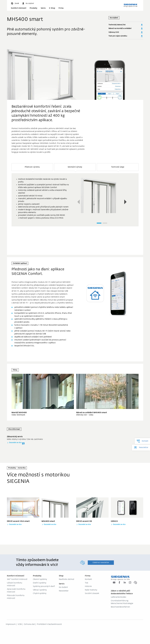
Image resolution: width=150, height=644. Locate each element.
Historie (88, 586)
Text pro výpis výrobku (126, 36)
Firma (61, 8)
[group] (75, 200)
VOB (20, 624)
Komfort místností (19, 8)
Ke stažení (63, 587)
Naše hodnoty (91, 590)
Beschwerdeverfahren (120, 607)
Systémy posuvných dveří (44, 586)
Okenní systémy (40, 579)
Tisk (87, 583)
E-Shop (52, 8)
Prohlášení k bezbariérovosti (49, 624)
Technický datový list (126, 25)
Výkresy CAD (126, 32)
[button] (32, 167)
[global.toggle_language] (15, 3)
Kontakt (88, 579)
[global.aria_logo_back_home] (130, 5)
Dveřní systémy (40, 583)
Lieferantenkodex (119, 597)
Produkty (33, 8)
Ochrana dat (29, 624)
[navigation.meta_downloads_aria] (28, 3)
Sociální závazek (92, 593)
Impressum (11, 624)
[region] (75, 203)
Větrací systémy (40, 590)
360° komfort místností (17, 579)
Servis (43, 8)
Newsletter (64, 591)
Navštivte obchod (67, 579)
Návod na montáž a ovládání (126, 29)
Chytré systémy (40, 593)
